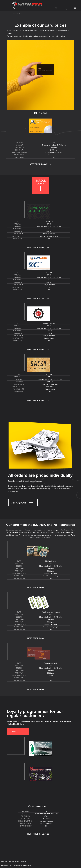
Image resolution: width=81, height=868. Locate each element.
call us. (63, 36)
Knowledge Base (14, 862)
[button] (75, 8)
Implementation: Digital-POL (23, 865)
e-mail (56, 36)
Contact (24, 862)
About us (4, 862)
